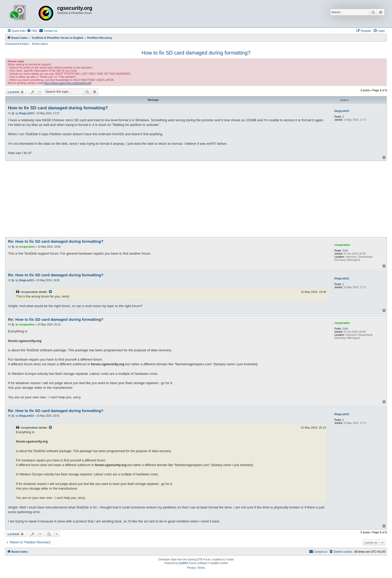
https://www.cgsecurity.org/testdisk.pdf (67, 83)
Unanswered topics (17, 44)
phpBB (183, 563)
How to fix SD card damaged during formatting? (196, 53)
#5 (9, 416)
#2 (9, 247)
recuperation (342, 245)
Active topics (40, 44)
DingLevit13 (342, 111)
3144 (345, 251)
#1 (9, 113)
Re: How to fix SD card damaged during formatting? (56, 241)
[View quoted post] (51, 292)
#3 (9, 280)
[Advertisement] (196, 200)
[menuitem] (32, 31)
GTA (200, 560)
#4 (9, 325)
